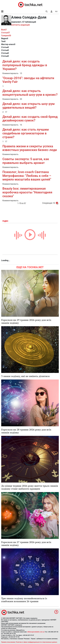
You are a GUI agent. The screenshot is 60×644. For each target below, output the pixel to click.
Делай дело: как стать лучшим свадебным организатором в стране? (26, 133)
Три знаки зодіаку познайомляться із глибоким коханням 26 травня (24, 600)
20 (21, 99)
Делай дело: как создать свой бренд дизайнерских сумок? (30, 119)
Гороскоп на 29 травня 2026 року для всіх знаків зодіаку (26, 321)
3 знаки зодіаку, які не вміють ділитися (25, 376)
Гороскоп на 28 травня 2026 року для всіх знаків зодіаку (26, 431)
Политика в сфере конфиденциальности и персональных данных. (37, 642)
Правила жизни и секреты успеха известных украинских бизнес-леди (30, 148)
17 (6, 112)
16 (21, 125)
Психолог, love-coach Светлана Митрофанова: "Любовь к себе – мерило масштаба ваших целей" (27, 176)
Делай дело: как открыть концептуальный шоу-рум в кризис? (30, 93)
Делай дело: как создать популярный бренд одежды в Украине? (25, 65)
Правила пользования (8, 642)
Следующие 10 (50, 203)
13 (21, 73)
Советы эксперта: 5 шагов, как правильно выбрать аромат (26, 161)
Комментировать (10, 73)
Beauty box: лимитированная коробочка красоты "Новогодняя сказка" (27, 192)
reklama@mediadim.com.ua (36, 632)
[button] (51, 11)
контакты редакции (20, 25)
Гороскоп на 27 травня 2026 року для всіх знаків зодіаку (26, 544)
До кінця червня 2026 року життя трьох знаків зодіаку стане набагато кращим (30, 487)
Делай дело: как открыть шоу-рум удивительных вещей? (29, 106)
